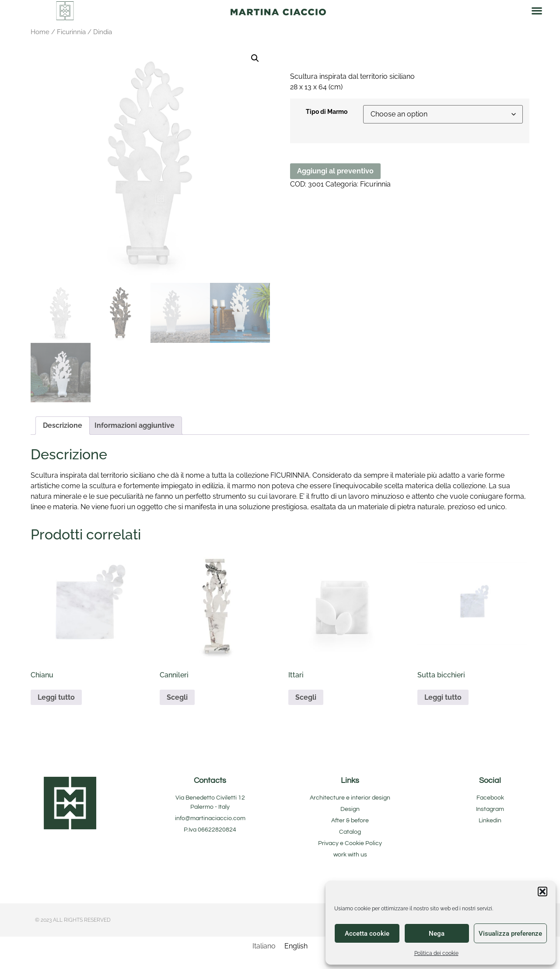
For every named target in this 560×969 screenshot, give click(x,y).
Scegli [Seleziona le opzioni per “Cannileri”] (177, 697)
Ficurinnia (71, 32)
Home (40, 32)
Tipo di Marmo (327, 112)
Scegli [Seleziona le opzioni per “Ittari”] (306, 697)
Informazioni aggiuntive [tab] (135, 425)
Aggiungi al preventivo (335, 171)
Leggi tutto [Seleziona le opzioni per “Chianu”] (56, 697)
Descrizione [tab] (63, 425)
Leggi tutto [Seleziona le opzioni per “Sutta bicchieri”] (443, 697)
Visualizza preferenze (510, 934)
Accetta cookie (367, 934)
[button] (542, 891)
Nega (437, 934)
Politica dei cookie (436, 953)
